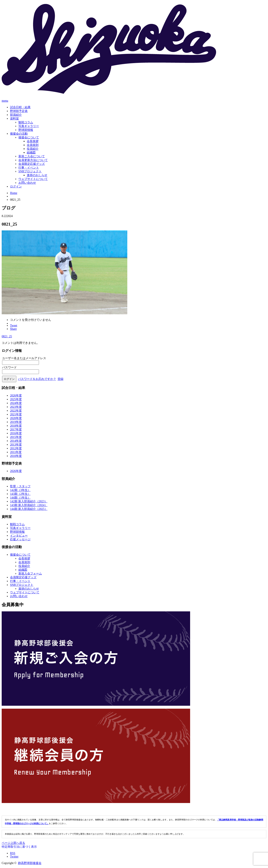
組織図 (31, 153)
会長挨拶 (33, 141)
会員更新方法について (33, 160)
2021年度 (16, 414)
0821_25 (7, 336)
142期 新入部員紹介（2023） (29, 501)
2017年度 (16, 429)
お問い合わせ (27, 183)
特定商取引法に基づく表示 (19, 847)
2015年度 (16, 437)
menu (5, 101)
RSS (13, 853)
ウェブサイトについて (33, 179)
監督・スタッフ (20, 486)
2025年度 (16, 399)
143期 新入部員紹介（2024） (29, 505)
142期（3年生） (20, 490)
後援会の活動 (19, 134)
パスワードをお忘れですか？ (37, 379)
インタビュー (19, 536)
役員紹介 (33, 149)
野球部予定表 (19, 111)
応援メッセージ (20, 539)
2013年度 (16, 445)
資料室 (14, 119)
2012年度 (16, 448)
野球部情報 (26, 130)
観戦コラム (26, 122)
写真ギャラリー (29, 126)
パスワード (9, 367)
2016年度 (16, 433)
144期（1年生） (20, 498)
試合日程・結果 (20, 107)
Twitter (14, 857)
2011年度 (16, 452)
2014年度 (16, 441)
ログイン (16, 186)
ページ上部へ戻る (13, 843)
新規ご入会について (32, 156)
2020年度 (16, 418)
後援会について (29, 137)
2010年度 (16, 456)
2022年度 (16, 411)
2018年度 (16, 426)
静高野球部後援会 (30, 863)
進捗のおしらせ (37, 175)
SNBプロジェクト (30, 171)
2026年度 (16, 396)
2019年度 (16, 422)
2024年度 (16, 403)
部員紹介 (16, 115)
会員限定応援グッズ (32, 164)
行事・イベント (29, 168)
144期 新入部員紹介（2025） (29, 509)
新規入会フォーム (30, 574)
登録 (61, 379)
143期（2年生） (20, 494)
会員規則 (33, 145)
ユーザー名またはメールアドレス (24, 358)
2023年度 (16, 407)
